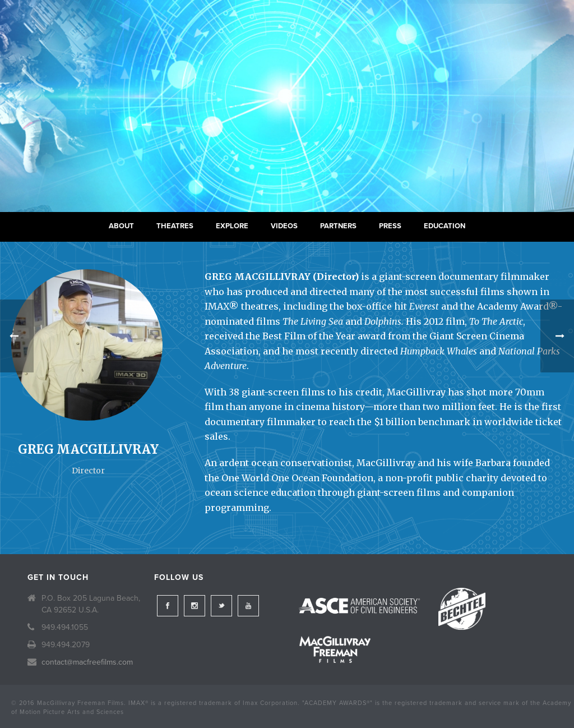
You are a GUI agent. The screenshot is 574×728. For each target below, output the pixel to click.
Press (390, 226)
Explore (232, 226)
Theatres (175, 226)
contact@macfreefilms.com (87, 662)
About (121, 226)
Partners (338, 226)
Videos (284, 226)
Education (445, 226)
